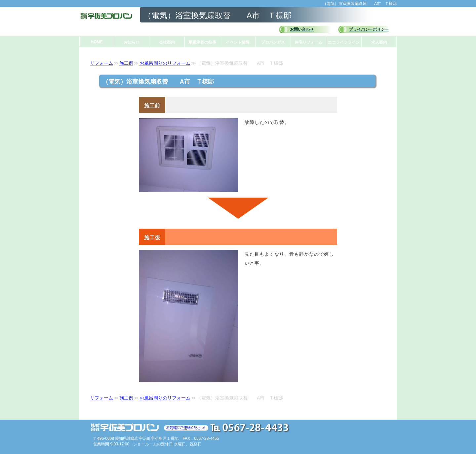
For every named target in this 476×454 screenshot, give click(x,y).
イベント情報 (238, 42)
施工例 (126, 63)
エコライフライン (344, 42)
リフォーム (101, 63)
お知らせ (132, 42)
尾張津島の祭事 (202, 42)
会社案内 (167, 42)
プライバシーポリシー (369, 29)
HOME (97, 42)
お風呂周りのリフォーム (165, 63)
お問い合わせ (302, 29)
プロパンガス (273, 42)
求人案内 (379, 42)
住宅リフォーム (308, 42)
